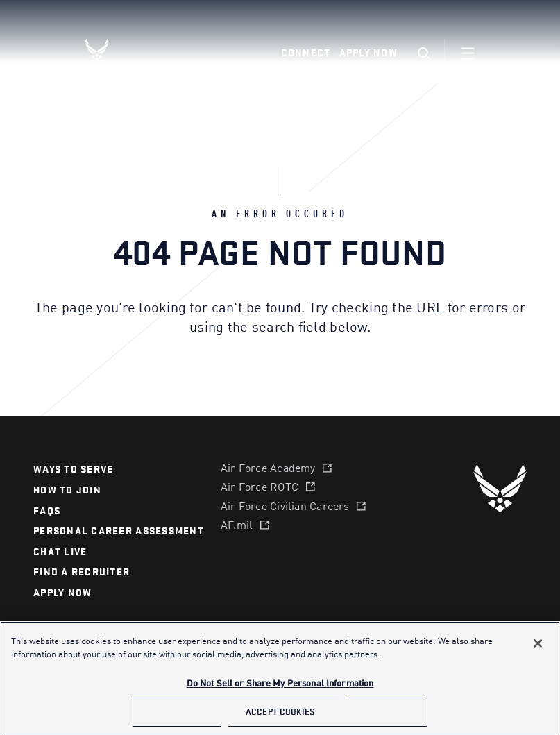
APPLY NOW (62, 593)
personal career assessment (119, 531)
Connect (306, 53)
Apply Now (368, 53)
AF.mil (237, 526)
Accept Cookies (280, 712)
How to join (67, 490)
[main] (280, 678)
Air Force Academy (268, 469)
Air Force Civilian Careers (285, 507)
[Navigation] (468, 53)
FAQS (47, 511)
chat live (60, 552)
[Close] (538, 643)
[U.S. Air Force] (500, 488)
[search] (424, 54)
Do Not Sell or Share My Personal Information (280, 684)
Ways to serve (73, 470)
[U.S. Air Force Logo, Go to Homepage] (108, 50)
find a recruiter (82, 572)
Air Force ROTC (260, 488)
